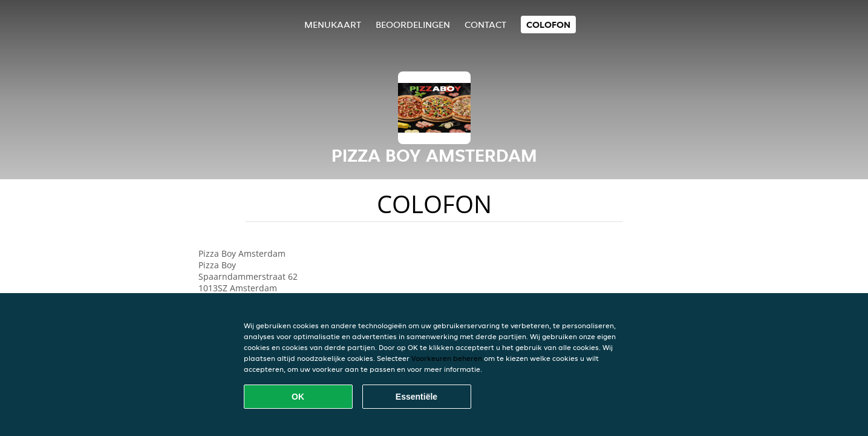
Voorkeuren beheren (447, 358)
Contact (485, 25)
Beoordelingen (413, 25)
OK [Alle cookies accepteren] (298, 397)
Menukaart (333, 25)
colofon (548, 25)
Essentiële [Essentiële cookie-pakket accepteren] (416, 397)
